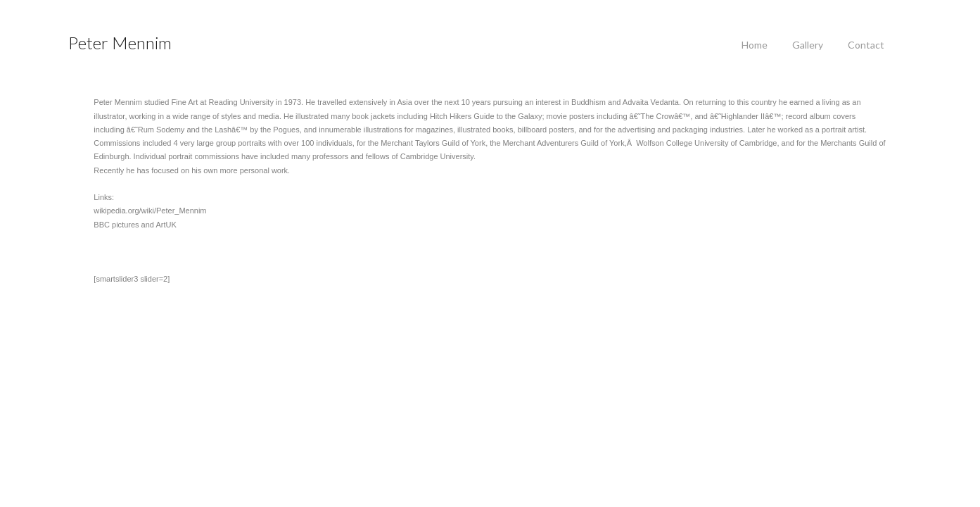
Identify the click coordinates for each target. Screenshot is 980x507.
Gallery (808, 45)
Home (755, 45)
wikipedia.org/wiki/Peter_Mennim (125, 211)
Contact (866, 45)
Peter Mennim (120, 43)
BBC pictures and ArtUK (109, 225)
